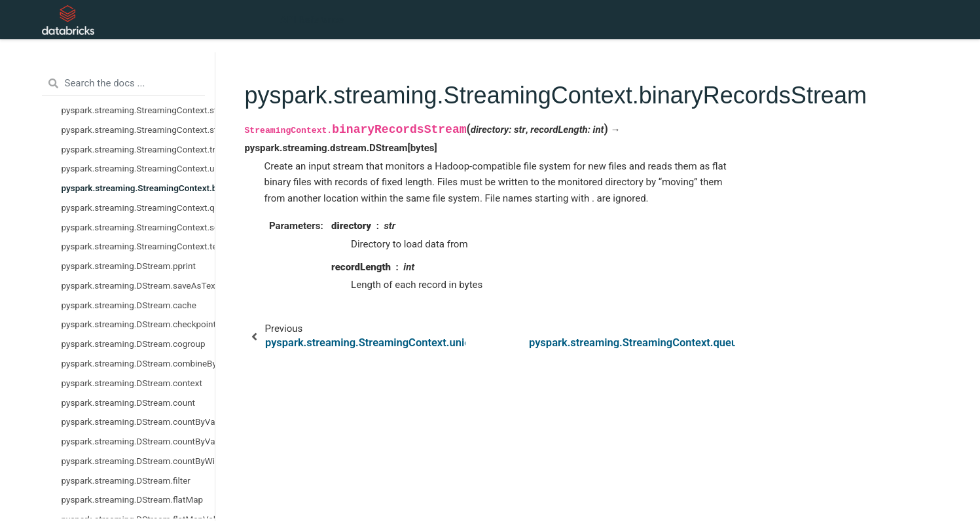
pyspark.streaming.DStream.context (132, 383)
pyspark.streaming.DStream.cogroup (134, 344)
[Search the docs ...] (123, 84)
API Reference (312, 20)
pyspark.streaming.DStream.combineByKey (138, 363)
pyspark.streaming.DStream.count (129, 403)
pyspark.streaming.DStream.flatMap (133, 499)
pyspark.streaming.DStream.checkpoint (138, 324)
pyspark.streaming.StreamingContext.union (138, 168)
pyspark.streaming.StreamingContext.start (138, 110)
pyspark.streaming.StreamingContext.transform (138, 149)
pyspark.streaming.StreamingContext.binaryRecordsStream (138, 188)
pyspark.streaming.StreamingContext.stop (138, 130)
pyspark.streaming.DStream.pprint (129, 266)
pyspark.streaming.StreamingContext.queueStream (138, 207)
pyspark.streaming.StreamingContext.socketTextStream (138, 227)
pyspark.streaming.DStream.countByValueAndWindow (138, 441)
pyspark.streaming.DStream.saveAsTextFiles (138, 285)
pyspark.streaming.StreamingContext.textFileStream (138, 246)
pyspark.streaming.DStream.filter (126, 480)
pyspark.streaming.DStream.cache (129, 305)
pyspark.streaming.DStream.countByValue (138, 422)
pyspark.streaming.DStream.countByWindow (138, 461)
